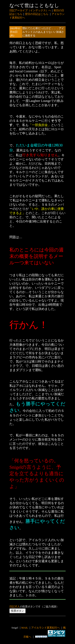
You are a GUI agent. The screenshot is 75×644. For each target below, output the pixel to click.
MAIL (25, 628)
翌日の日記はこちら (37, 14)
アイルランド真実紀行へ (45, 628)
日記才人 (15, 607)
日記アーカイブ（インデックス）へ (30, 10)
